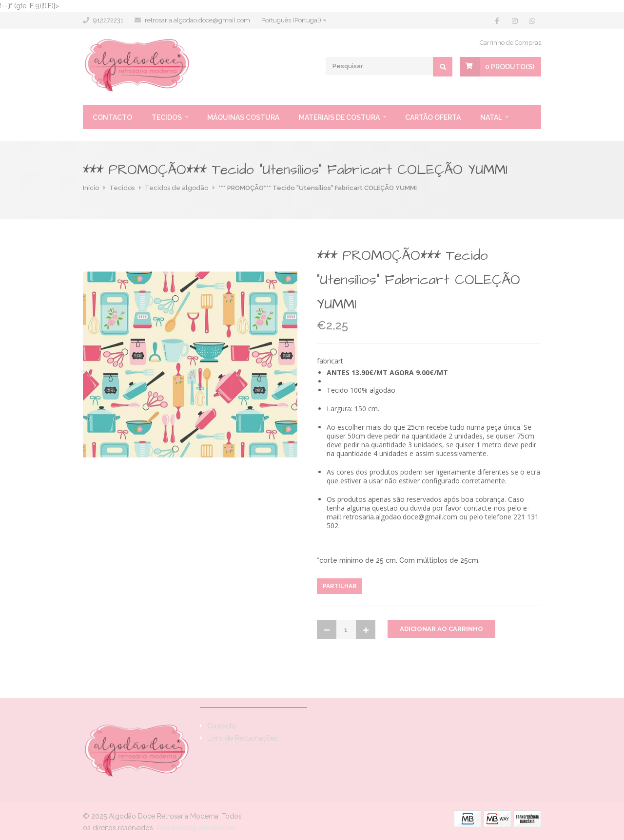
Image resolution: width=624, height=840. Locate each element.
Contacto (112, 117)
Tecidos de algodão (176, 188)
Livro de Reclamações (243, 738)
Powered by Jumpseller (196, 828)
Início (91, 188)
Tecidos (167, 117)
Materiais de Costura (339, 117)
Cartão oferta (433, 117)
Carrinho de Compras (510, 43)
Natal (491, 117)
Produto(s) (510, 67)
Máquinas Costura (243, 117)
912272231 (108, 20)
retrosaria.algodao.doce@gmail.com (197, 20)
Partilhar (340, 586)
